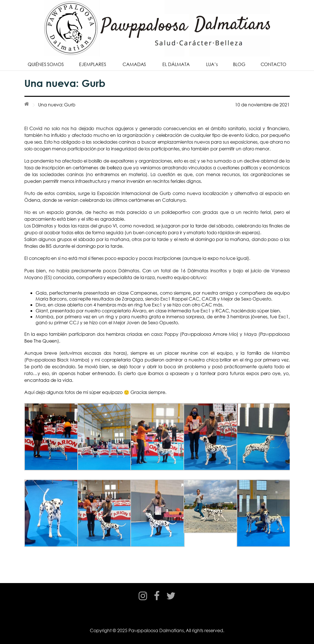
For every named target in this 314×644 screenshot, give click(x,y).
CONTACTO (274, 64)
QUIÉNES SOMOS (46, 64)
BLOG (239, 64)
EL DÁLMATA (176, 64)
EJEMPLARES (93, 64)
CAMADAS (134, 64)
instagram (143, 601)
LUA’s (212, 64)
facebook (157, 601)
